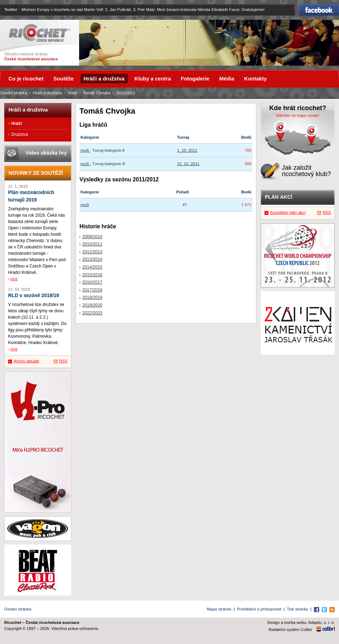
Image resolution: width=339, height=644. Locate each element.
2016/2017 (92, 282)
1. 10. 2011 (187, 150)
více (14, 279)
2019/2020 (92, 305)
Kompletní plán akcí (288, 212)
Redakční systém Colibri (290, 630)
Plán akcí (279, 197)
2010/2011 (92, 244)
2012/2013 (92, 252)
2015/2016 (92, 275)
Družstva (20, 134)
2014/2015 (92, 267)
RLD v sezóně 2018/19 (34, 296)
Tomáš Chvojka (97, 93)
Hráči (73, 93)
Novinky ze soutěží (36, 173)
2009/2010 (92, 237)
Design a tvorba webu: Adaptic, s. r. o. (301, 622)
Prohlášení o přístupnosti (259, 609)
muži (85, 150)
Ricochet (39, 33)
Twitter (11, 10)
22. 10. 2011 (188, 164)
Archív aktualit (26, 361)
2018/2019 (92, 297)
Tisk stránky (297, 609)
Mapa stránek (219, 609)
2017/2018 (92, 290)
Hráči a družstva (47, 93)
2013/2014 (92, 259)
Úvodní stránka (14, 93)
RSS (63, 361)
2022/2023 (92, 313)
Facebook (319, 10)
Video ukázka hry (46, 153)
